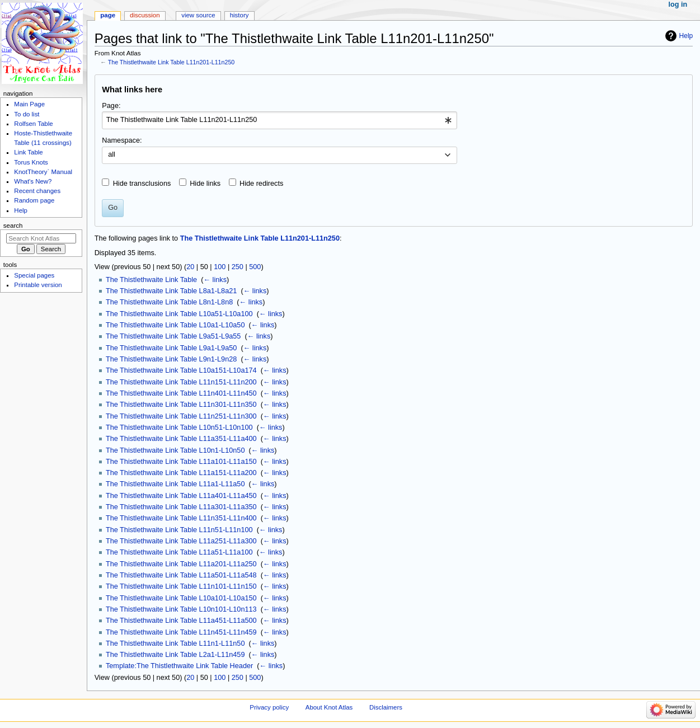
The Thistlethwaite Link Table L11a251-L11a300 (181, 541)
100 (220, 267)
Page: (111, 106)
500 (255, 267)
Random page (34, 200)
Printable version (38, 285)
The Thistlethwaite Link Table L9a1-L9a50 (171, 348)
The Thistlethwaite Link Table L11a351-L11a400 (181, 439)
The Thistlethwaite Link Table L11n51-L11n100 (179, 530)
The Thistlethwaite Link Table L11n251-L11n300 (181, 416)
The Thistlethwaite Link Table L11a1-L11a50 (175, 484)
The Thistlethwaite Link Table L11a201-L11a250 (181, 564)
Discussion (145, 15)
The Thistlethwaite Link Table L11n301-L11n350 (181, 405)
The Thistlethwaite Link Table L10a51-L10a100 (179, 314)
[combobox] (279, 120)
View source (198, 15)
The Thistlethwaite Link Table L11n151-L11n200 (181, 382)
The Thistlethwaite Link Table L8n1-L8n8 (169, 302)
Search (13, 226)
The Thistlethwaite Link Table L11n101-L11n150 (181, 586)
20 (190, 267)
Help (686, 36)
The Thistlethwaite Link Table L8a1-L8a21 (171, 291)
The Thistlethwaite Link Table (151, 280)
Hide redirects (261, 184)
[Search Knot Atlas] (41, 238)
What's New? (33, 181)
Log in (678, 4)
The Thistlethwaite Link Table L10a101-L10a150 (181, 598)
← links (215, 280)
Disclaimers (386, 707)
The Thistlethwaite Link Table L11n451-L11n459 (181, 632)
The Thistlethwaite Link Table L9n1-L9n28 (171, 359)
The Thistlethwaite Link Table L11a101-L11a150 (181, 462)
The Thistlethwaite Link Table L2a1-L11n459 (175, 655)
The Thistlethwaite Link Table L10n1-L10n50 (175, 450)
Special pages (34, 275)
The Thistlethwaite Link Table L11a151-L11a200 (181, 473)
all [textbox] (112, 154)
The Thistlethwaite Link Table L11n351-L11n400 (181, 518)
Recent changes (37, 191)
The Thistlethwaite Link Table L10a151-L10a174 (181, 370)
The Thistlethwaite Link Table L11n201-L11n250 (172, 62)
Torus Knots (31, 162)
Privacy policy (269, 707)
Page (108, 15)
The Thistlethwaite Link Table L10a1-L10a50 (175, 325)
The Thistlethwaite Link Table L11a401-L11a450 (181, 496)
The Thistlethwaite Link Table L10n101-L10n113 (181, 609)
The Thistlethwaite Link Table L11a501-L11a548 (181, 575)
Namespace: (122, 140)
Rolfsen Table (33, 124)
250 (238, 267)
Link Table (28, 152)
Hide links (205, 184)
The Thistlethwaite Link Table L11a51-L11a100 (179, 552)
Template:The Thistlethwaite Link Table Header (179, 666)
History (239, 15)
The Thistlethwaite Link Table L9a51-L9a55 (173, 336)
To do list (27, 114)
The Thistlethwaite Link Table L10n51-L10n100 (179, 428)
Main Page (29, 104)
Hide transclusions (142, 184)
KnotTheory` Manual (43, 172)
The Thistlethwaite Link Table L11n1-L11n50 (175, 644)
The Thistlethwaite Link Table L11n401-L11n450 (181, 393)
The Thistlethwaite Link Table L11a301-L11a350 (181, 507)
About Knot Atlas (329, 707)
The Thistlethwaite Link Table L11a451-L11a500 (181, 621)
